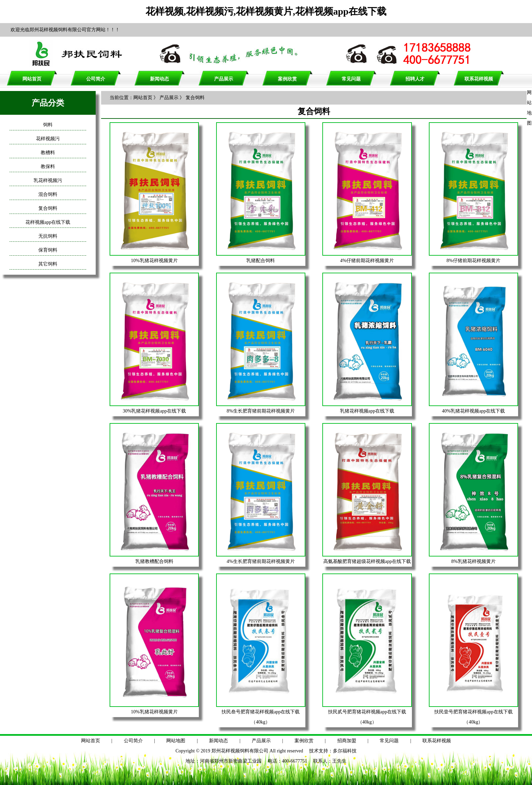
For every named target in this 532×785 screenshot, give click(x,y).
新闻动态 (159, 79)
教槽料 (48, 153)
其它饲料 (48, 264)
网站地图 (176, 741)
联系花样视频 (479, 79)
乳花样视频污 (48, 180)
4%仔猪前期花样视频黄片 (367, 261)
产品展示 (224, 79)
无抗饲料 (48, 236)
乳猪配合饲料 (261, 261)
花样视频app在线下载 (48, 222)
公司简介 (96, 79)
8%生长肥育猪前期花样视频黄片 (261, 411)
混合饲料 (48, 194)
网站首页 (32, 79)
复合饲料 (48, 208)
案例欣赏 (287, 79)
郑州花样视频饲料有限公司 (240, 751)
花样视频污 (48, 139)
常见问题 (351, 79)
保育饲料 (48, 250)
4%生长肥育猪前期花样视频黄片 (261, 561)
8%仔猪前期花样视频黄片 (473, 261)
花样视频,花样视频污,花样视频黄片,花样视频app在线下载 (266, 11)
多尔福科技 (345, 751)
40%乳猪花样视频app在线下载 (473, 411)
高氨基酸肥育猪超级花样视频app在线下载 (367, 561)
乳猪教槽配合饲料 (154, 561)
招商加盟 (347, 741)
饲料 (48, 125)
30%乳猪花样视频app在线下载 (154, 411)
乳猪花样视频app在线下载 (367, 411)
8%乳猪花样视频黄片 (473, 561)
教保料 (48, 167)
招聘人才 (415, 79)
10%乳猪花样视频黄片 (154, 261)
